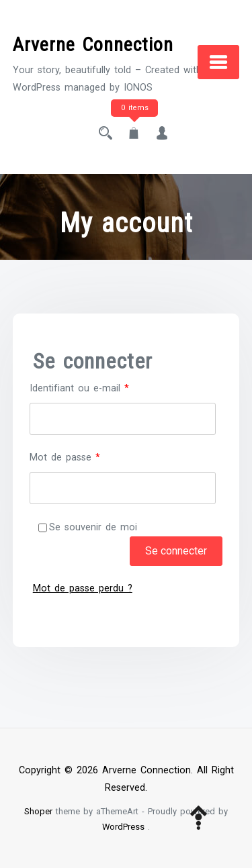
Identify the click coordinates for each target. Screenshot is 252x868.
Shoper (38, 811)
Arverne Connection (93, 45)
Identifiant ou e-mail (102, 387)
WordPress (123, 827)
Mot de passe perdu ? (83, 588)
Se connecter (176, 551)
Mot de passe (88, 456)
